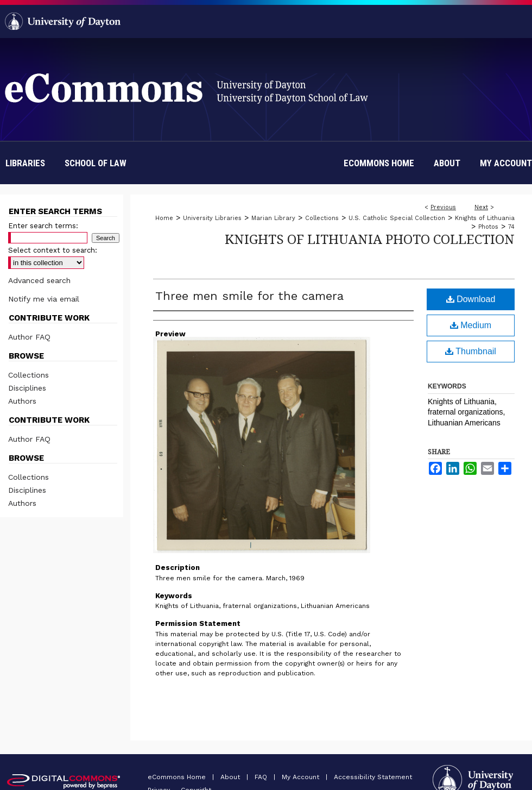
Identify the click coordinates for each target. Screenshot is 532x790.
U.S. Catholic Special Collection (397, 218)
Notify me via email (44, 299)
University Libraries (212, 218)
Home (164, 218)
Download (471, 299)
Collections (322, 218)
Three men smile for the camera (249, 296)
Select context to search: (53, 250)
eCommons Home (178, 777)
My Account (302, 777)
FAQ (262, 777)
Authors (22, 401)
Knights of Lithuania (485, 218)
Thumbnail (471, 351)
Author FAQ (29, 337)
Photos (488, 227)
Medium (471, 325)
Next (481, 207)
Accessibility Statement (373, 777)
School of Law (96, 163)
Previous (443, 207)
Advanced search (39, 280)
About (231, 777)
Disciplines (27, 388)
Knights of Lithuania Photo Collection (370, 239)
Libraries (25, 163)
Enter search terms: (43, 226)
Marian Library (273, 218)
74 (511, 227)
